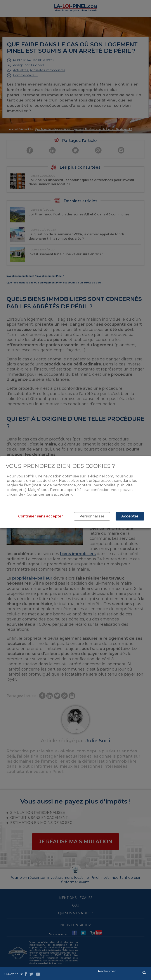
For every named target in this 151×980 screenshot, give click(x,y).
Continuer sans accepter (41, 516)
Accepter (130, 516)
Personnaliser (92, 516)
